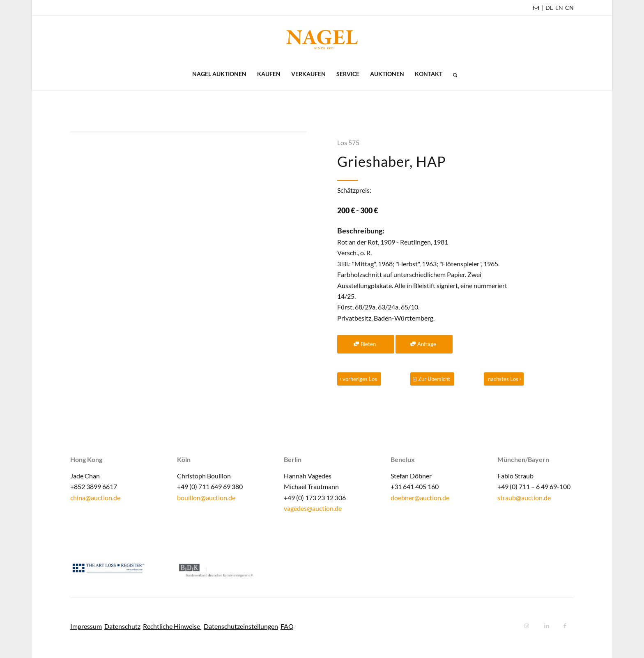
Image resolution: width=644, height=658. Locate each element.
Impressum (86, 626)
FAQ (287, 626)
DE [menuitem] (549, 8)
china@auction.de (95, 498)
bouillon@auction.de (206, 498)
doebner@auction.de (420, 498)
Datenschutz (122, 626)
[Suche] (453, 74)
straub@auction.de (524, 498)
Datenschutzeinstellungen (241, 626)
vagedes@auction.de (313, 508)
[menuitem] (549, 8)
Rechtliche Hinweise (172, 626)
